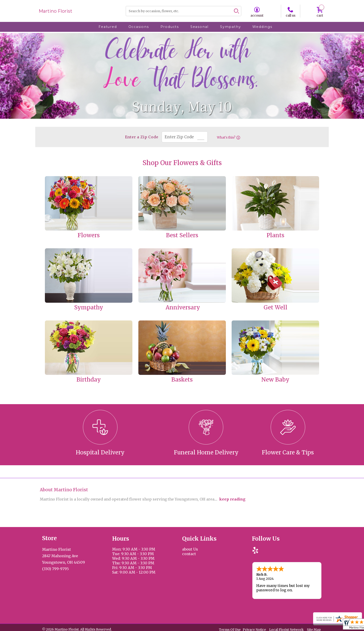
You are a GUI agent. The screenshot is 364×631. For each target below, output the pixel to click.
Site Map (314, 628)
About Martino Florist (64, 490)
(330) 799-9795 (55, 569)
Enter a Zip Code (139, 137)
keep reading (232, 499)
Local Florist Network (286, 628)
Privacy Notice (254, 628)
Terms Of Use (230, 628)
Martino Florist (55, 11)
